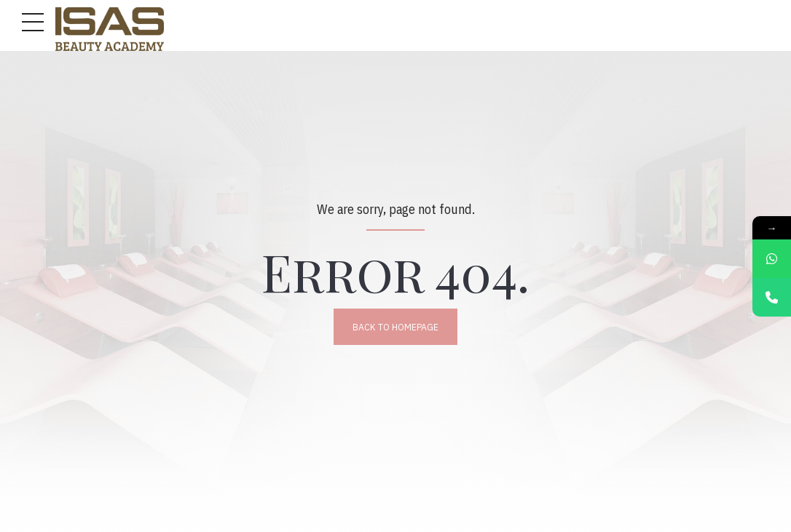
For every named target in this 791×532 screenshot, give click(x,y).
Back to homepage (395, 327)
